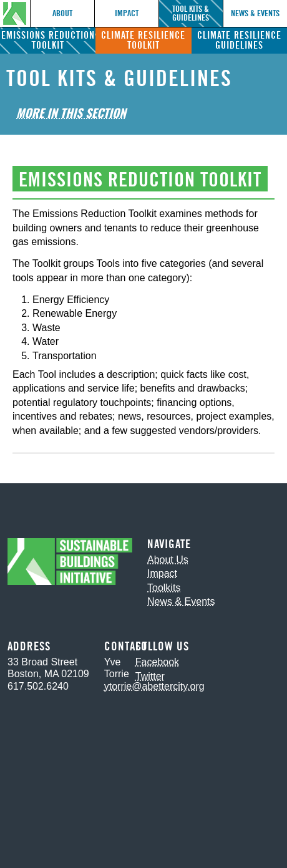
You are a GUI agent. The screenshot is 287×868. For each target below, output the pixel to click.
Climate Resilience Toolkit (143, 40)
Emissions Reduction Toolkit (48, 40)
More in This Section (71, 113)
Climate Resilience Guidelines (239, 40)
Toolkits (164, 588)
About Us (168, 560)
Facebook (157, 662)
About (62, 13)
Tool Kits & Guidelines (191, 13)
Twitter (150, 676)
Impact (127, 13)
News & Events (255, 13)
